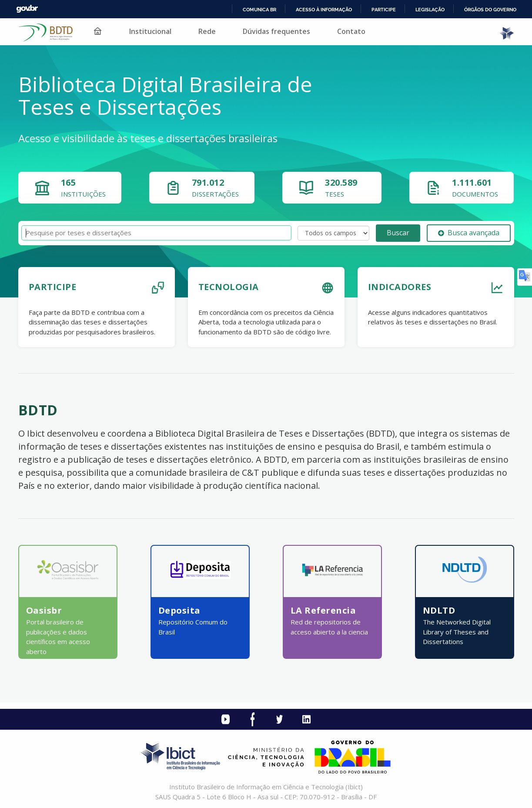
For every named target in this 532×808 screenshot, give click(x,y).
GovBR (27, 9)
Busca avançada (469, 233)
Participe (384, 10)
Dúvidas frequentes (276, 31)
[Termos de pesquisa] (156, 233)
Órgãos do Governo (490, 10)
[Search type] (333, 233)
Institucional (150, 31)
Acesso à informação (324, 10)
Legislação (430, 10)
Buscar (398, 233)
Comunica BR (259, 10)
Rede (207, 31)
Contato (351, 31)
